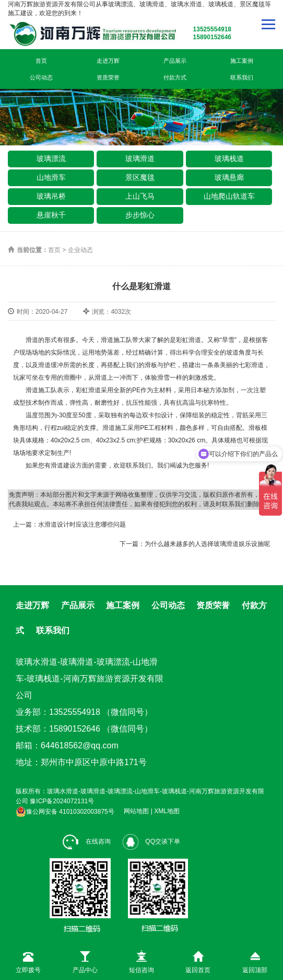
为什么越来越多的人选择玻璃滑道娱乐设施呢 (207, 544)
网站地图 (136, 812)
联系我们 (242, 77)
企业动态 (80, 250)
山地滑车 (51, 177)
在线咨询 (86, 841)
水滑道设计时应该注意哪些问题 (82, 525)
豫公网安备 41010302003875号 (65, 812)
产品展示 (175, 61)
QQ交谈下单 (151, 841)
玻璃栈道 (229, 158)
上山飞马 (140, 196)
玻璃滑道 (140, 158)
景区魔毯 (140, 177)
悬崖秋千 (51, 215)
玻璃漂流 (51, 158)
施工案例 (242, 61)
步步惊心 (140, 215)
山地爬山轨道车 (229, 196)
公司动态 (41, 77)
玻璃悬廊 (229, 177)
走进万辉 (108, 61)
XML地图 (167, 812)
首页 (41, 61)
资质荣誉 (108, 77)
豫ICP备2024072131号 (62, 801)
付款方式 (175, 77)
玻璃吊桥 (51, 196)
